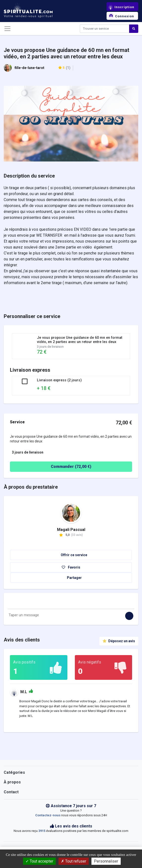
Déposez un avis (119, 641)
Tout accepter (39, 861)
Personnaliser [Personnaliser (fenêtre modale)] (106, 861)
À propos (12, 782)
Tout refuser (74, 861)
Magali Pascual (71, 530)
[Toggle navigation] (7, 29)
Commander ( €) (52, 467)
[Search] (105, 29)
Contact (11, 792)
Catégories (14, 772)
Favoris (71, 567)
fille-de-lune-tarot (29, 68)
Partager (71, 578)
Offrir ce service (71, 555)
